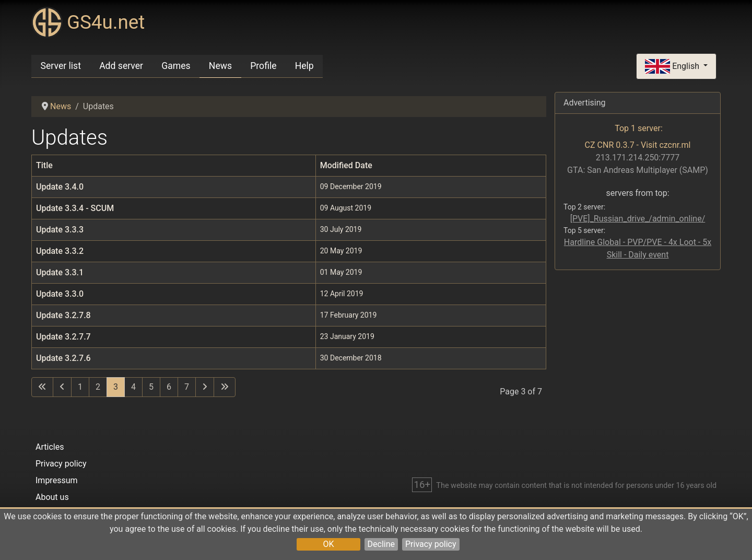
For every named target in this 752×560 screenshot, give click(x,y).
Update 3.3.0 (60, 294)
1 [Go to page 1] (80, 387)
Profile (263, 66)
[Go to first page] (42, 387)
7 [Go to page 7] (187, 387)
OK (328, 544)
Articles (50, 447)
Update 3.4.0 (60, 187)
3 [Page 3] (116, 387)
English (673, 67)
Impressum (57, 480)
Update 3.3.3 (60, 230)
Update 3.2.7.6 (63, 358)
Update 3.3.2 (60, 251)
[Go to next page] (205, 387)
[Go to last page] (225, 387)
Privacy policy (431, 544)
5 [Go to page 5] (151, 387)
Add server (121, 66)
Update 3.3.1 (60, 272)
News (220, 66)
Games (176, 66)
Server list (61, 66)
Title (44, 165)
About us (52, 497)
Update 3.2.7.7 (63, 337)
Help (304, 66)
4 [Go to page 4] (133, 387)
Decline (381, 544)
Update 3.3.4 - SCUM (75, 208)
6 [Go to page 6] (169, 387)
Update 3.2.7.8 (63, 315)
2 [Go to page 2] (98, 387)
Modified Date (346, 165)
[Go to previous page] (62, 387)
